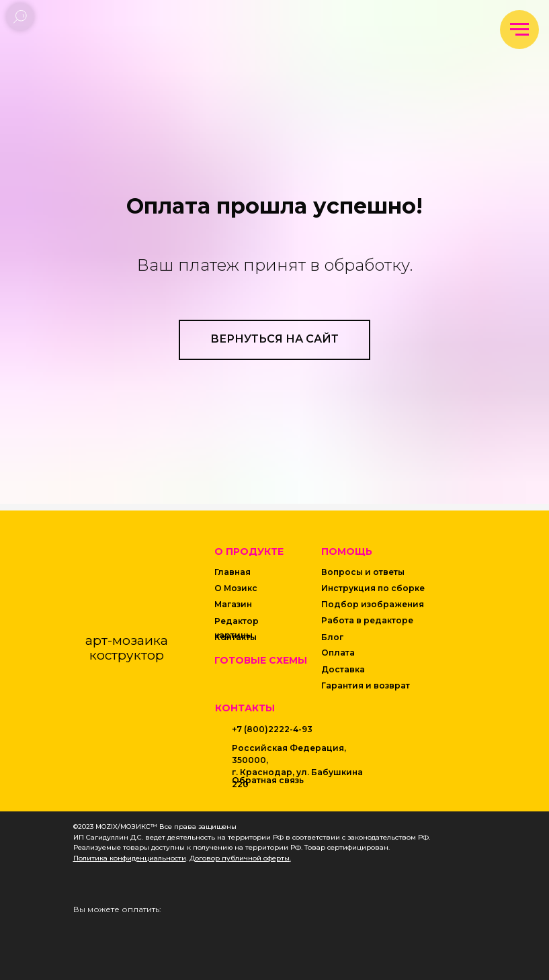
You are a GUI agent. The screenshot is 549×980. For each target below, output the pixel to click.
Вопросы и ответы (363, 572)
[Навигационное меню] (519, 30)
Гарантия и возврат (366, 685)
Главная (233, 572)
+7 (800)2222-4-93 (272, 729)
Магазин (233, 604)
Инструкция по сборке (373, 588)
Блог (332, 637)
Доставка (343, 669)
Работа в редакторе (367, 620)
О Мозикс (236, 588)
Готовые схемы (261, 660)
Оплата (338, 653)
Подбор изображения (373, 604)
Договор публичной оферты (240, 858)
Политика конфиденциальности (130, 858)
